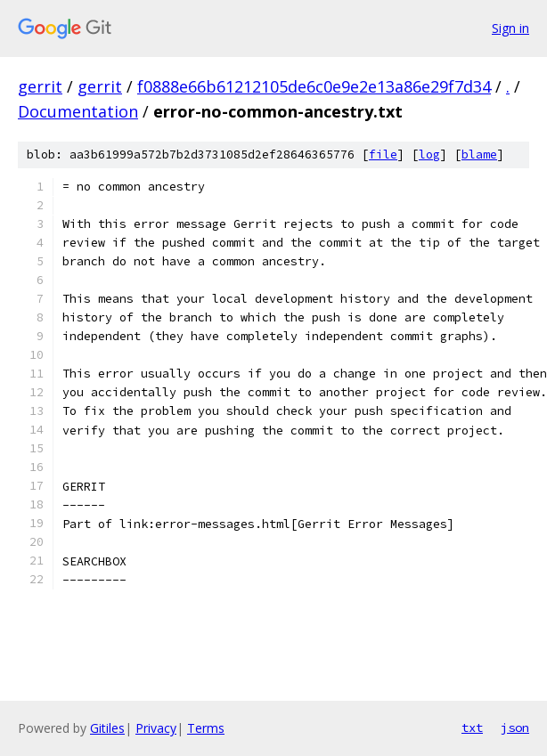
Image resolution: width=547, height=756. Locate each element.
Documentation (78, 111)
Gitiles (107, 728)
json (515, 728)
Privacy (156, 728)
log (429, 154)
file (383, 154)
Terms (206, 728)
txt (472, 728)
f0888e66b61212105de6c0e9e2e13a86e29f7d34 (314, 86)
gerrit (40, 86)
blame (479, 154)
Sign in (510, 28)
